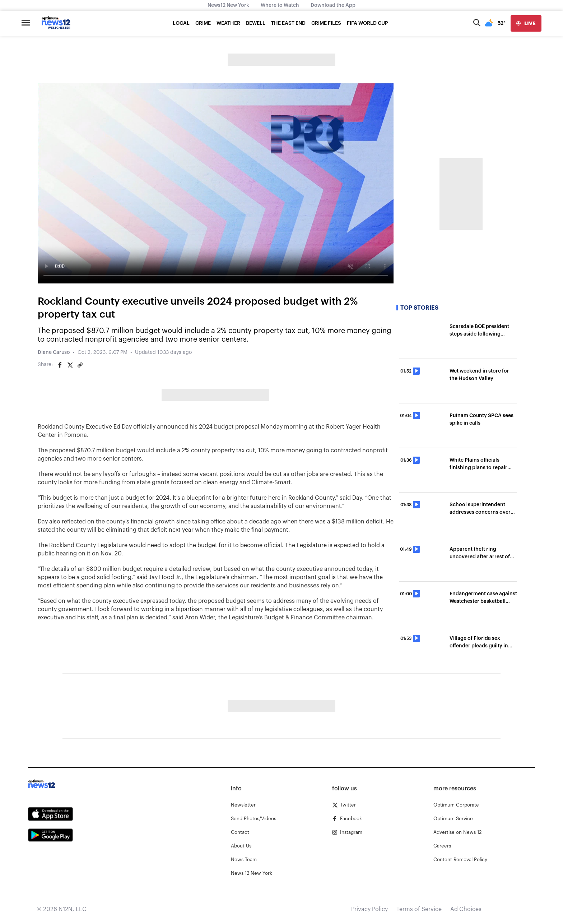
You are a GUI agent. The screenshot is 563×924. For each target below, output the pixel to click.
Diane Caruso (54, 352)
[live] (526, 23)
